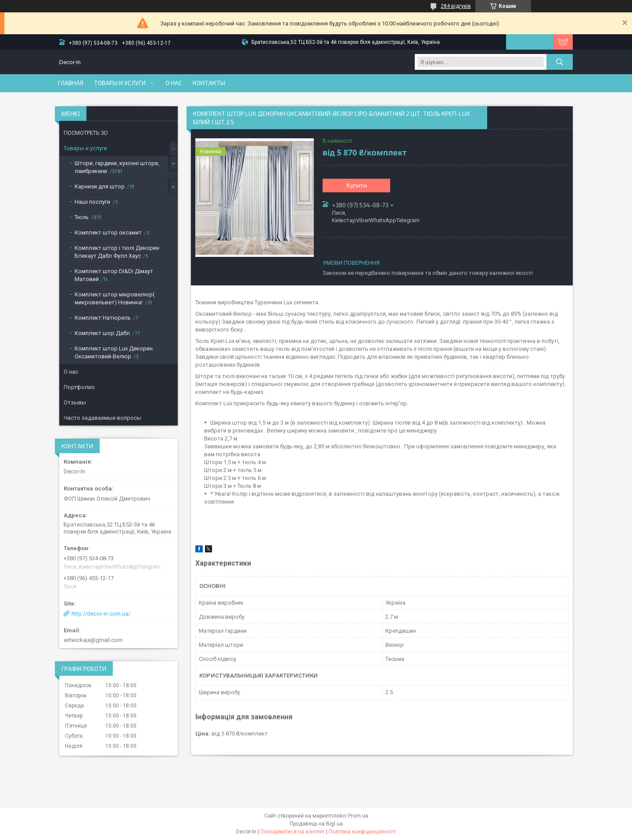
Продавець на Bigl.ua (316, 824)
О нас (174, 83)
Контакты (209, 83)
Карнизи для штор (100, 186)
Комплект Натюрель (103, 318)
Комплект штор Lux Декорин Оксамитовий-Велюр (114, 352)
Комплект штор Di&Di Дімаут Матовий (114, 275)
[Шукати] (560, 62)
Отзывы (75, 402)
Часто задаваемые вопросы (102, 418)
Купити (357, 185)
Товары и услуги (120, 83)
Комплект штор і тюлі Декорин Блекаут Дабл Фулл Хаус (117, 252)
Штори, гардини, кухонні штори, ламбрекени (117, 167)
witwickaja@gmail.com (93, 640)
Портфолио (79, 387)
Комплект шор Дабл (102, 333)
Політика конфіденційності (362, 832)
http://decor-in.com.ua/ (101, 614)
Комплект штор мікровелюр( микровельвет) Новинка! (115, 298)
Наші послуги (92, 202)
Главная (71, 83)
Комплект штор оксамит (108, 233)
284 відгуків (456, 6)
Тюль (82, 217)
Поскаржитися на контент (293, 832)
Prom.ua (358, 816)
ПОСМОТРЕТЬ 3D (86, 133)
